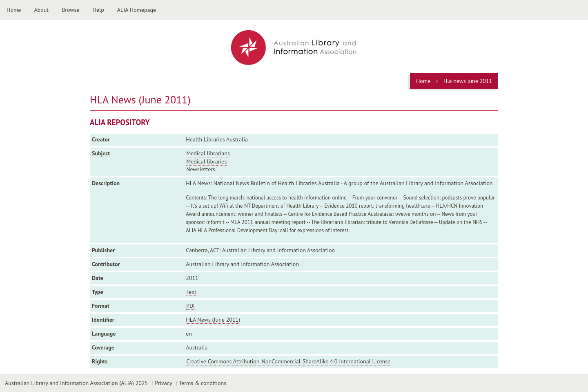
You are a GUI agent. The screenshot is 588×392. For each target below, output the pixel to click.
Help (98, 10)
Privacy (163, 383)
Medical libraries (206, 161)
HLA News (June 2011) (213, 320)
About (41, 10)
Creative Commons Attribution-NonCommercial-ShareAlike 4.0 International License (288, 361)
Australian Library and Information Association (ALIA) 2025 (76, 383)
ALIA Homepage (137, 10)
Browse (71, 10)
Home (14, 10)
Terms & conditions (203, 383)
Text (191, 292)
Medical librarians (208, 153)
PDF (191, 306)
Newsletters (201, 169)
